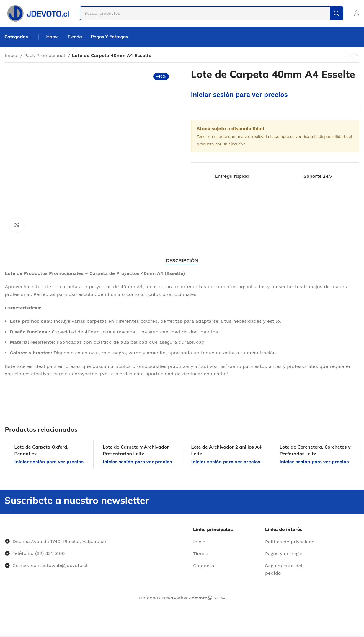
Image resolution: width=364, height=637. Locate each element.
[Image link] (5, 529)
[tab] (182, 261)
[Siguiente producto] (356, 56)
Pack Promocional (45, 55)
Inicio (12, 55)
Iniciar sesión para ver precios (239, 95)
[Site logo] (38, 13)
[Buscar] (212, 13)
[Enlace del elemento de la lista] (227, 542)
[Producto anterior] (345, 56)
